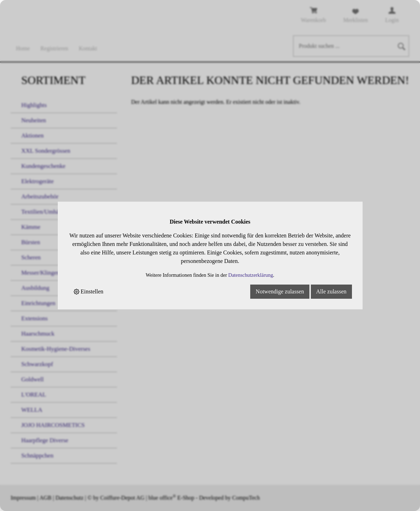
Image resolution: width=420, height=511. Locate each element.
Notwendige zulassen (280, 291)
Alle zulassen (331, 291)
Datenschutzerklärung (251, 275)
